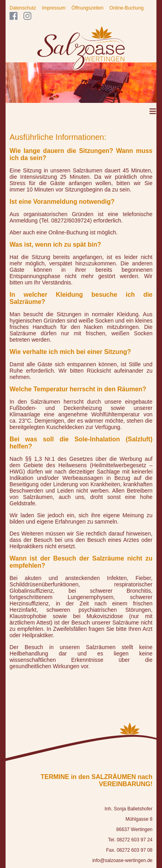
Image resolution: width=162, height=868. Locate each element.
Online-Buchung (127, 8)
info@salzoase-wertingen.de (122, 860)
